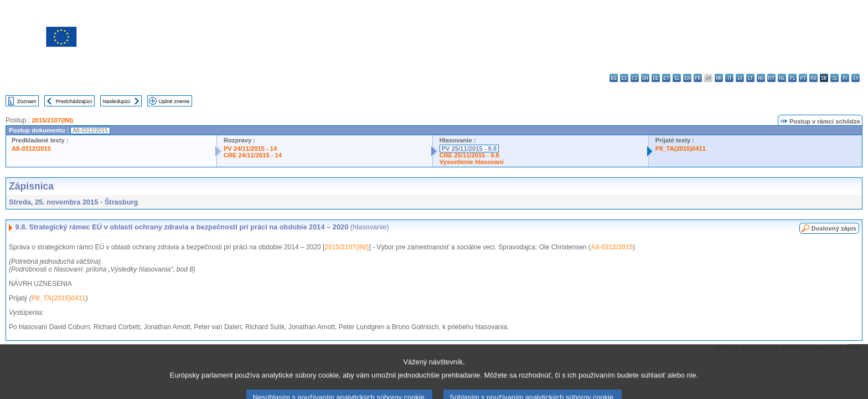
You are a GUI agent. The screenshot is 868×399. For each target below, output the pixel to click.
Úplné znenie (174, 101)
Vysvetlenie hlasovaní (472, 162)
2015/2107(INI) (52, 120)
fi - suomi (845, 78)
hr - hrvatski (719, 78)
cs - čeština (635, 78)
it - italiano (729, 78)
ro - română (813, 78)
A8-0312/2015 (31, 149)
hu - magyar (761, 78)
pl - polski (792, 78)
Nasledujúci (117, 101)
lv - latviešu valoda (740, 78)
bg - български (614, 78)
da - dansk (645, 78)
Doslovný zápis (834, 228)
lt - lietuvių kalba (750, 78)
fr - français (698, 78)
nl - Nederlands (782, 78)
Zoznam (27, 101)
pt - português (803, 78)
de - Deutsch (656, 78)
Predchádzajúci (74, 101)
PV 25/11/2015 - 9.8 (469, 149)
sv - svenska (856, 78)
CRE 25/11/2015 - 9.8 (469, 155)
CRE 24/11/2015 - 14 (253, 155)
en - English (687, 78)
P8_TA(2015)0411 (681, 149)
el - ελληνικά (677, 78)
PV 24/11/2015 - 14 (250, 149)
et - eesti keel (666, 78)
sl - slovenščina (835, 78)
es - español (624, 78)
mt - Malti (771, 78)
